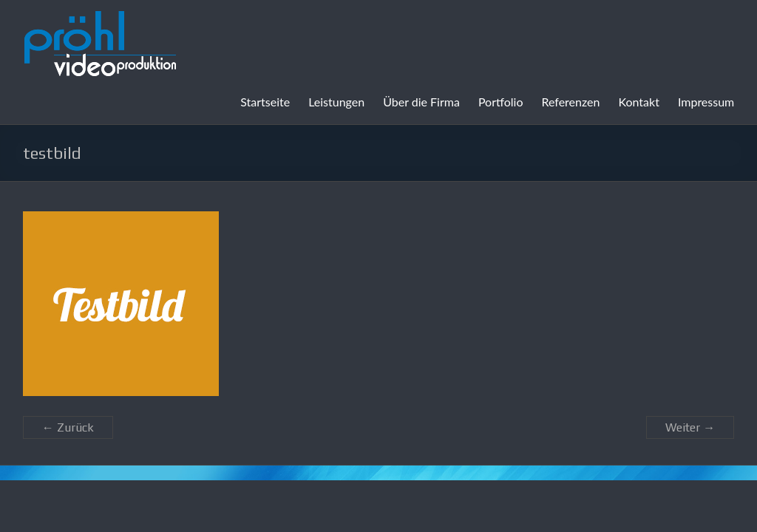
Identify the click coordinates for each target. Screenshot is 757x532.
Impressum (706, 102)
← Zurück (68, 427)
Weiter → (690, 427)
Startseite (265, 102)
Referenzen (570, 102)
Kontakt (638, 102)
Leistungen (336, 102)
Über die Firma (421, 102)
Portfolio (501, 102)
